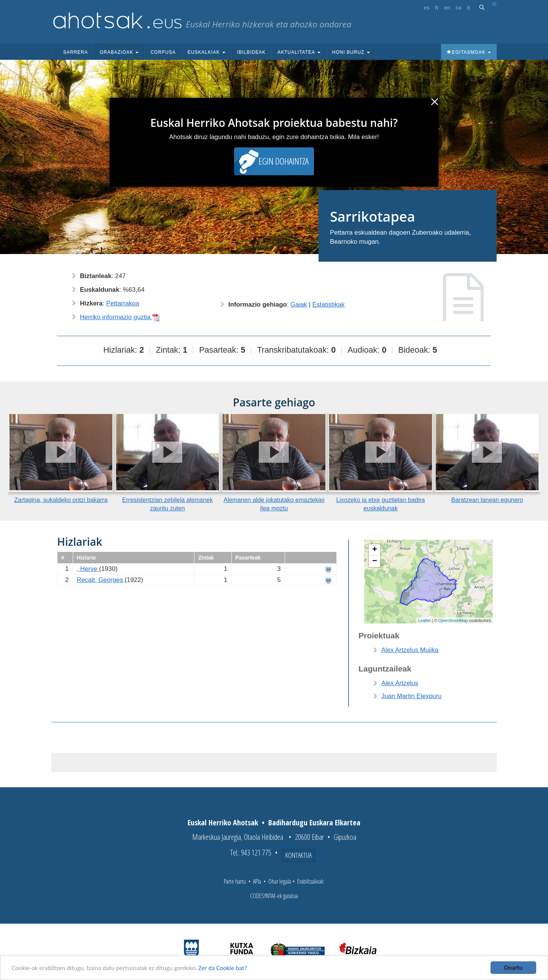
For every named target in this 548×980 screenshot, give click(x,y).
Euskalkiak (206, 52)
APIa (257, 881)
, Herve (88, 569)
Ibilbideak (251, 52)
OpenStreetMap (453, 620)
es (427, 8)
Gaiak (299, 305)
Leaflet (425, 620)
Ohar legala (280, 881)
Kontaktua (299, 855)
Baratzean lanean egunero (487, 500)
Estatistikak (329, 305)
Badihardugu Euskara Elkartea (314, 823)
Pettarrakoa (123, 303)
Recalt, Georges (101, 580)
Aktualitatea (299, 52)
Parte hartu (235, 881)
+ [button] (375, 550)
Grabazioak (119, 52)
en (447, 8)
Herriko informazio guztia (120, 317)
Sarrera (76, 52)
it (469, 8)
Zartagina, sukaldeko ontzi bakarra (61, 500)
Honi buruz (351, 52)
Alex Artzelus (400, 683)
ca (459, 8)
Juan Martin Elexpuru (412, 696)
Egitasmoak (469, 52)
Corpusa (163, 52)
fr (437, 8)
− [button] (375, 561)
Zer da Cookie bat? (223, 968)
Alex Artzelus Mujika (410, 650)
